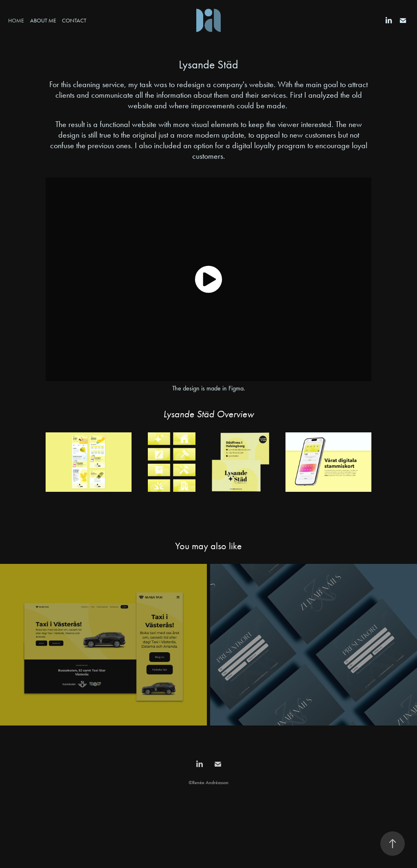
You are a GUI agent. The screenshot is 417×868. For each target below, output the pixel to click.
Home (16, 21)
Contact (74, 21)
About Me (43, 21)
